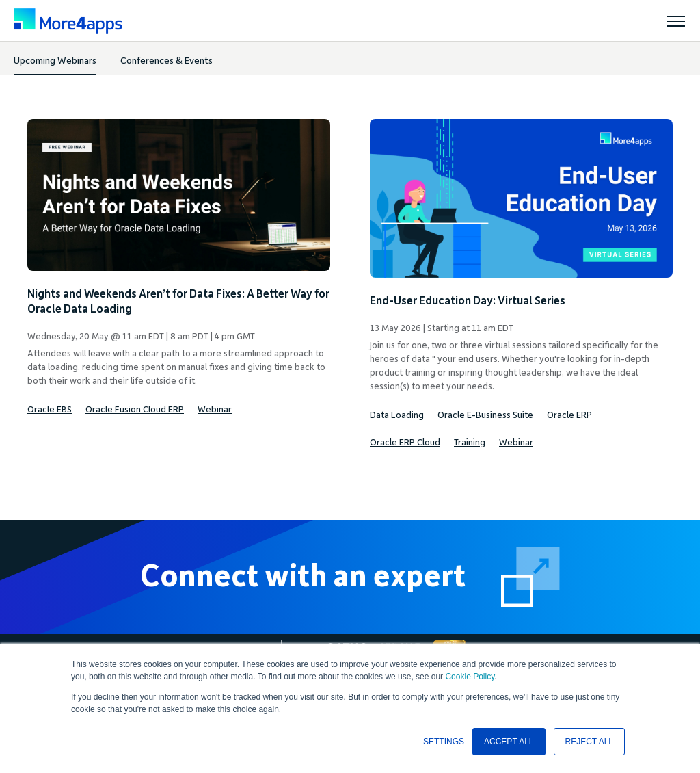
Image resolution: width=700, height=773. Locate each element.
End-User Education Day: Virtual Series (468, 301)
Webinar (215, 410)
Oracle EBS (50, 410)
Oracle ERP (569, 415)
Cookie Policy (470, 677)
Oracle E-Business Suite (485, 415)
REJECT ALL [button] (589, 742)
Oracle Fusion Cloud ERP (135, 410)
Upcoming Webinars (55, 61)
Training (470, 443)
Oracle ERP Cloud (405, 443)
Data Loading (397, 415)
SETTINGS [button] (444, 742)
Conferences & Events (166, 61)
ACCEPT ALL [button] (509, 742)
